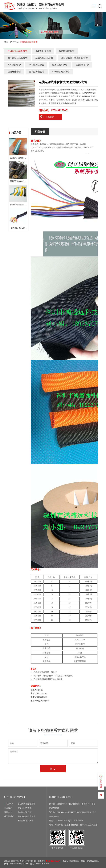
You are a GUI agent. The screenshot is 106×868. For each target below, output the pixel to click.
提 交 (53, 769)
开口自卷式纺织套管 (18, 51)
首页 (6, 42)
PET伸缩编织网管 (61, 72)
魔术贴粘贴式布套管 (18, 58)
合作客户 (8, 808)
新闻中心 (8, 812)
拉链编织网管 (82, 65)
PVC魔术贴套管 (36, 65)
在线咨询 (47, 117)
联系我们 (101, 781)
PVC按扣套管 (14, 65)
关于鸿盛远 (9, 816)
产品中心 (14, 42)
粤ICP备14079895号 (53, 861)
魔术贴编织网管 (60, 65)
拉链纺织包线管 (67, 51)
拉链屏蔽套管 (14, 72)
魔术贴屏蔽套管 (37, 72)
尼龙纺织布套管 (43, 51)
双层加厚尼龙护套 (44, 58)
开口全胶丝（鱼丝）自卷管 (74, 58)
